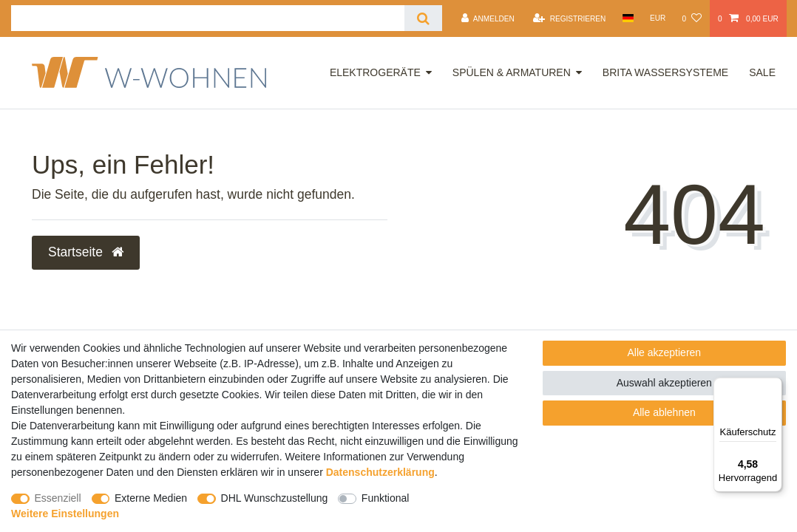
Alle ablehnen (664, 412)
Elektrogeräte (375, 72)
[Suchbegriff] (208, 18)
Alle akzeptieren (665, 352)
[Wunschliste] (691, 18)
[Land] (627, 18)
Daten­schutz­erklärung (380, 472)
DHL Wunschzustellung (275, 498)
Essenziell (58, 498)
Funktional (386, 498)
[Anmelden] (488, 18)
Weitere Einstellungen (65, 514)
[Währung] (658, 18)
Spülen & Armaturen (512, 72)
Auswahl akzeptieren (664, 383)
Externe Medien (151, 498)
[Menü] (773, 386)
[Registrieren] (569, 18)
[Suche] (423, 18)
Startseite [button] (86, 252)
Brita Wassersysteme (665, 72)
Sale (762, 72)
